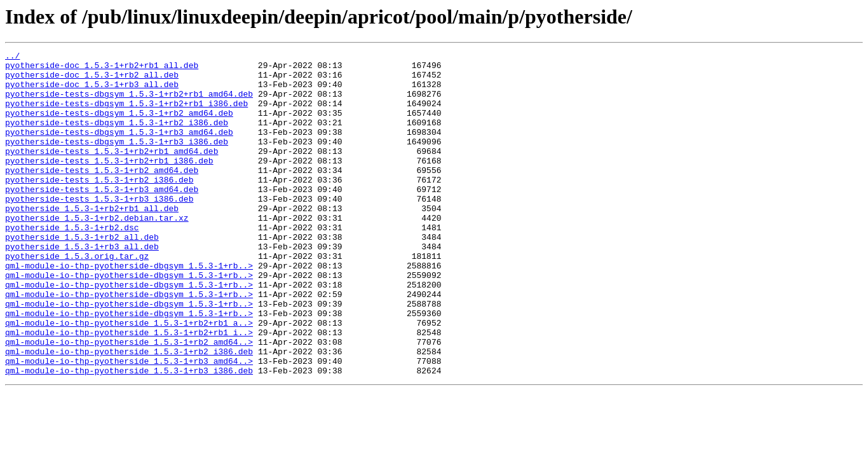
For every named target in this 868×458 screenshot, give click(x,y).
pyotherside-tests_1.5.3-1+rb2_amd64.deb (102, 195)
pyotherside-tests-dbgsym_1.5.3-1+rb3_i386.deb (117, 160)
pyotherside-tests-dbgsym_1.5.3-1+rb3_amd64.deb (119, 149)
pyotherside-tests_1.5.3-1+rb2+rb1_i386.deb (109, 183)
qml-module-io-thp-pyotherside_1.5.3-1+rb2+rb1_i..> (129, 389)
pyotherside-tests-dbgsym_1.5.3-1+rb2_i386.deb (117, 137)
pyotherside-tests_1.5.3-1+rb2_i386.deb (99, 206)
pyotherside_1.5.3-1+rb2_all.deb (82, 275)
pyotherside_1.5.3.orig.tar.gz (77, 298)
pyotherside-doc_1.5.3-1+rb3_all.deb (92, 92)
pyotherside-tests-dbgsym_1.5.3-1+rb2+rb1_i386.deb (126, 114)
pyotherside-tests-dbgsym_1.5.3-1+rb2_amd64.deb (119, 126)
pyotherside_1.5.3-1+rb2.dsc (72, 263)
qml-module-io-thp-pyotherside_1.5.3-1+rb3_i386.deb (129, 435)
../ (12, 57)
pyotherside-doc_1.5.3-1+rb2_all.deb (92, 80)
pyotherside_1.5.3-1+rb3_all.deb (82, 286)
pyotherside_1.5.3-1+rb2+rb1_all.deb (92, 240)
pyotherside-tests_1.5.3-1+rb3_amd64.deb (102, 218)
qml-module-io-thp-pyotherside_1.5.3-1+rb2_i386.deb (129, 412)
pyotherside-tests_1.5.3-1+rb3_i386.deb (99, 229)
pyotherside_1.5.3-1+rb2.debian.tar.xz (97, 252)
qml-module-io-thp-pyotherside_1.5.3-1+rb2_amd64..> (129, 401)
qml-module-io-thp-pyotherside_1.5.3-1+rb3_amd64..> (129, 424)
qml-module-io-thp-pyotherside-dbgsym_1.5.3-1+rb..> (129, 309)
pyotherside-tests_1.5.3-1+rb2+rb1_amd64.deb (112, 172)
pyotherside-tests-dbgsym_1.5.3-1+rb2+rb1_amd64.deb (129, 103)
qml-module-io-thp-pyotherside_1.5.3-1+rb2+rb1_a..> (129, 378)
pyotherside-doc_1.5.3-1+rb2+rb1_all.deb (102, 69)
